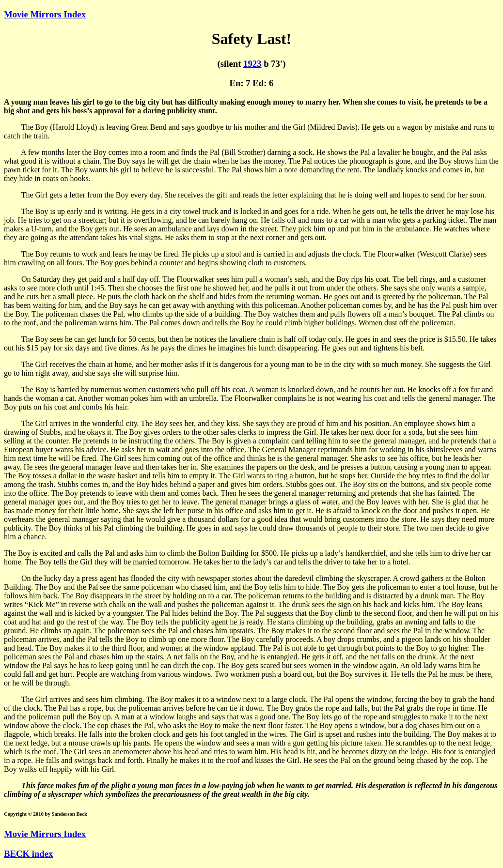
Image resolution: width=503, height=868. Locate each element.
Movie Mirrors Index (45, 14)
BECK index (28, 854)
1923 (252, 64)
